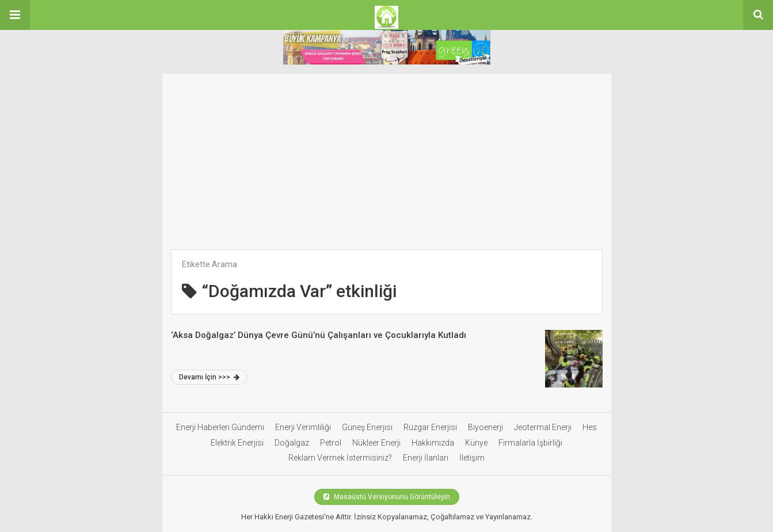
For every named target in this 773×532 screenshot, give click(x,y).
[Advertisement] (387, 154)
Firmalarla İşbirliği (530, 443)
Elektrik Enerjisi (237, 443)
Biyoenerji (485, 427)
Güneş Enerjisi (367, 427)
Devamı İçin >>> (209, 377)
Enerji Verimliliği (303, 427)
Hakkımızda (433, 443)
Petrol (331, 443)
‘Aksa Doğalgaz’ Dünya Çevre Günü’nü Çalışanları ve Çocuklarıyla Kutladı (319, 335)
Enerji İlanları (426, 458)
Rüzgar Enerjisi (430, 427)
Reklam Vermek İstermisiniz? (340, 458)
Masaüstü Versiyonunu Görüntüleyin (387, 497)
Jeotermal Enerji (543, 427)
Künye (476, 443)
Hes (590, 427)
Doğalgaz (292, 443)
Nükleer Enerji (376, 443)
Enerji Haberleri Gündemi (220, 427)
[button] (15, 15)
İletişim (472, 458)
